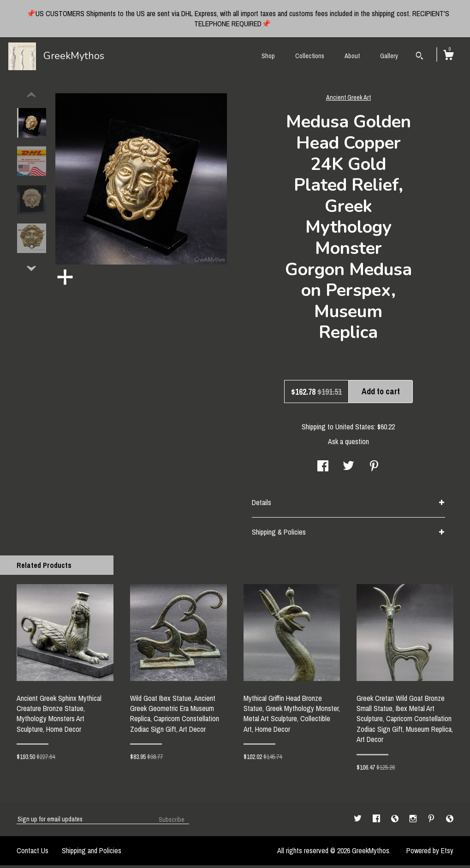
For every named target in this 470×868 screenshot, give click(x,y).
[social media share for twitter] (348, 470)
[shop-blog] (396, 821)
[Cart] (448, 56)
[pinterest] (432, 821)
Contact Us (33, 853)
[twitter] (359, 821)
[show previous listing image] (31, 98)
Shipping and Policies (92, 853)
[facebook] (377, 821)
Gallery (389, 56)
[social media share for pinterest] (374, 470)
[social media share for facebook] (323, 470)
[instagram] (414, 821)
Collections (310, 56)
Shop (268, 56)
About (352, 56)
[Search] (419, 57)
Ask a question (348, 444)
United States (355, 429)
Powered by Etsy (430, 853)
